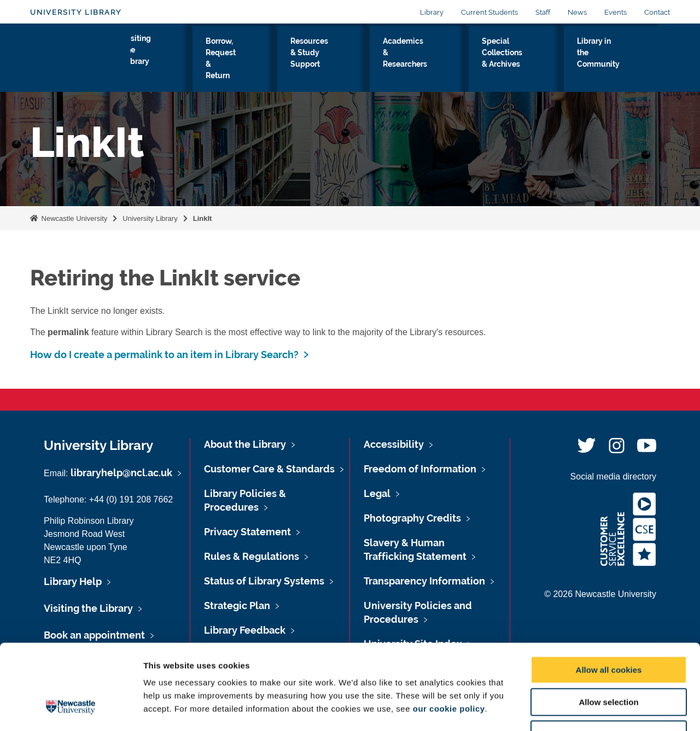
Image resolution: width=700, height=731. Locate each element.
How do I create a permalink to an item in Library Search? (164, 355)
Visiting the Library (164, 60)
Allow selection (608, 629)
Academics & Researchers (426, 60)
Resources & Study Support (335, 60)
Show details (574, 709)
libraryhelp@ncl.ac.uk (121, 473)
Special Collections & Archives (522, 60)
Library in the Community (617, 60)
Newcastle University (73, 218)
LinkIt (203, 218)
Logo (80, 57)
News (577, 12)
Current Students (489, 12)
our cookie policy (449, 636)
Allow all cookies (609, 597)
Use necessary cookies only (609, 661)
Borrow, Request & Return (243, 60)
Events (616, 12)
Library (432, 12)
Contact (657, 12)
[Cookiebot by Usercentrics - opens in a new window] (71, 710)
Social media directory (613, 476)
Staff (543, 12)
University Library (76, 12)
